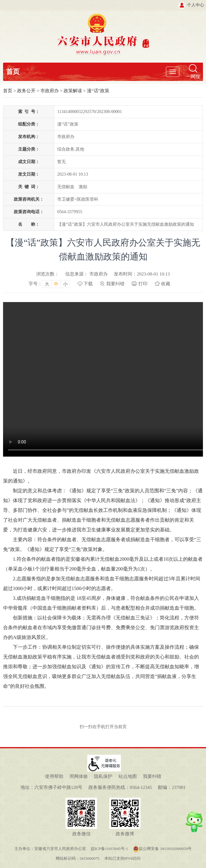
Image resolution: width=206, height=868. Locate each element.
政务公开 (26, 91)
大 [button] (47, 284)
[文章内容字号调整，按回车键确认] (49, 284)
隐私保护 (103, 776)
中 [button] (56, 284)
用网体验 (79, 776)
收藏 (166, 284)
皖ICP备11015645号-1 (110, 849)
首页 (13, 72)
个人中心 (196, 5)
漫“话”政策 (98, 91)
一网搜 (193, 77)
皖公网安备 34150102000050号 (162, 849)
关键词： (29, 187)
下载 (88, 284)
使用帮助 (54, 776)
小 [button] (65, 284)
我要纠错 (115, 284)
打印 (143, 284)
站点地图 (128, 776)
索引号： (29, 112)
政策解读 (73, 91)
